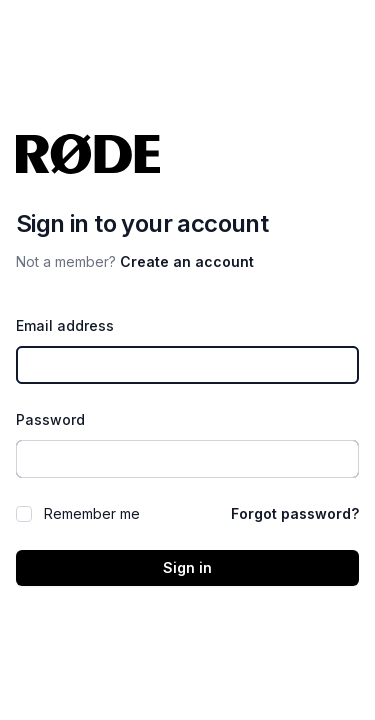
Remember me (92, 513)
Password (50, 419)
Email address (65, 325)
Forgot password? (295, 513)
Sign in (187, 567)
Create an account (187, 261)
